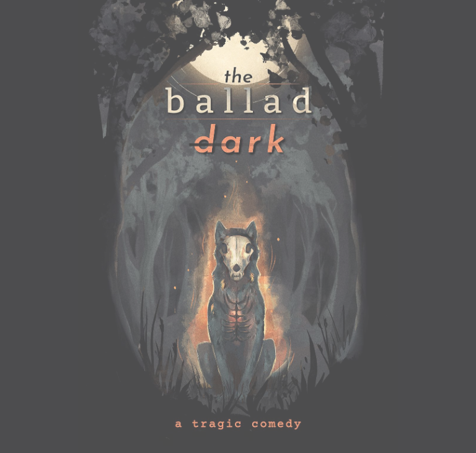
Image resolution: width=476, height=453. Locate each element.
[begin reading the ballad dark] (238, 226)
